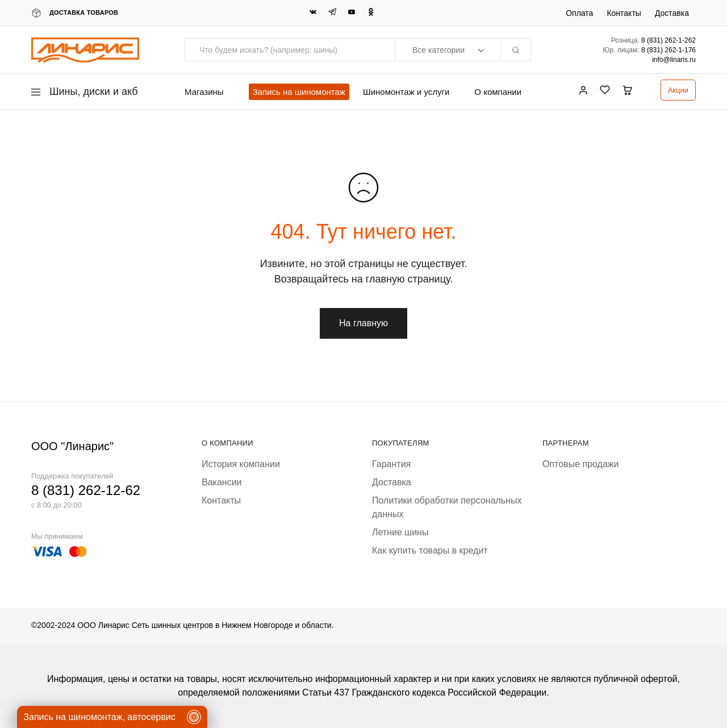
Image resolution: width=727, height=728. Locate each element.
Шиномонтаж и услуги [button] (406, 92)
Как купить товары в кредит (430, 550)
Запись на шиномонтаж (299, 92)
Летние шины (400, 532)
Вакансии (222, 482)
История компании (241, 464)
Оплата (579, 13)
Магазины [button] (204, 92)
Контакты (624, 13)
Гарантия (391, 464)
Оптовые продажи (580, 464)
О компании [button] (498, 92)
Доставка (672, 13)
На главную (363, 323)
